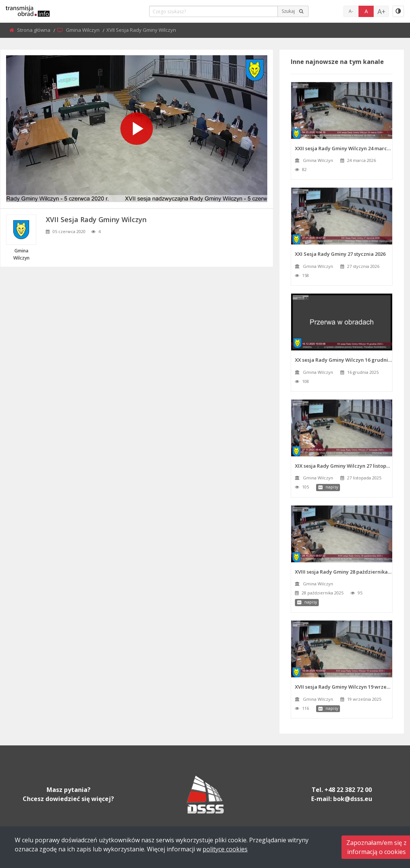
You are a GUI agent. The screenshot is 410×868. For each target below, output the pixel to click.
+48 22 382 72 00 (348, 790)
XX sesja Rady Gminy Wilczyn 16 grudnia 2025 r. (344, 360)
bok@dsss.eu (353, 799)
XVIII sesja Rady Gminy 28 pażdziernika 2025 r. (344, 572)
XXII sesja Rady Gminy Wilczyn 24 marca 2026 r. (344, 148)
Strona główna (34, 30)
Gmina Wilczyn (83, 30)
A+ (381, 11)
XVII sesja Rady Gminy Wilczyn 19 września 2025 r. (344, 687)
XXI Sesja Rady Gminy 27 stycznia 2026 (340, 254)
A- (351, 11)
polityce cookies (225, 849)
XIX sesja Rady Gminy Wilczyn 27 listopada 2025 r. (344, 466)
